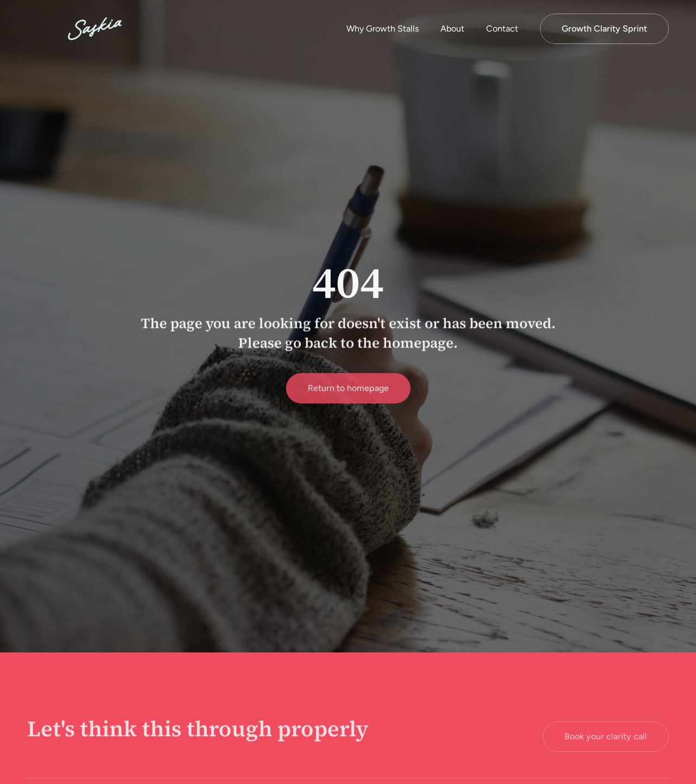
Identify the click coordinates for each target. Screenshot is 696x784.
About (452, 29)
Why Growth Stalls (383, 29)
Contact (502, 29)
